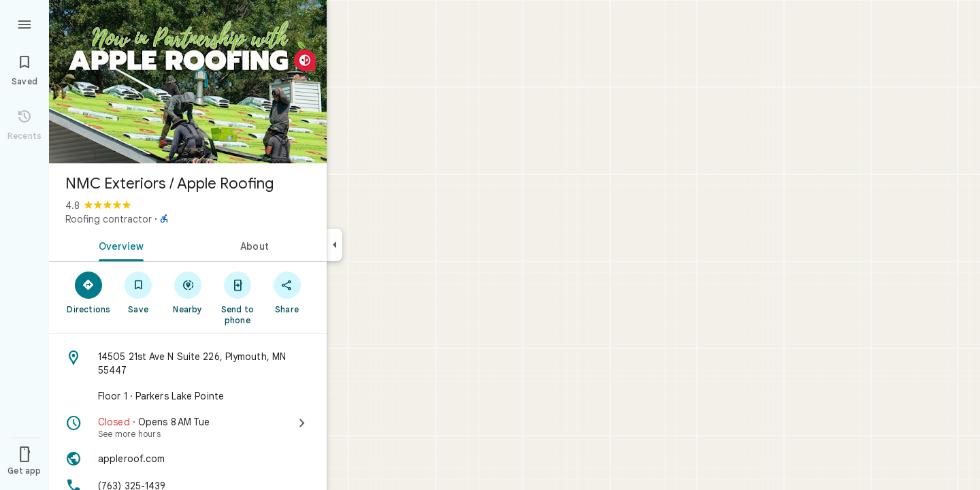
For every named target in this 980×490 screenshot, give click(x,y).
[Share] (287, 292)
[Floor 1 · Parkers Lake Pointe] (188, 396)
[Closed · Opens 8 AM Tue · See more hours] (188, 427)
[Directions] (89, 292)
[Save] (138, 292)
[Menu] (24, 23)
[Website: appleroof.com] (188, 459)
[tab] (118, 245)
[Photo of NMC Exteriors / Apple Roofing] (188, 82)
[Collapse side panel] (334, 245)
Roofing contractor (109, 219)
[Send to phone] (237, 297)
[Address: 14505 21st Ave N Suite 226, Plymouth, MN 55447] (188, 363)
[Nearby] (188, 292)
